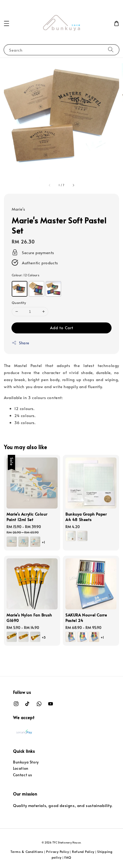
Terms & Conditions (27, 852)
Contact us (23, 775)
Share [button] (20, 343)
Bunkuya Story (26, 762)
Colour (26, 275)
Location (21, 768)
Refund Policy (83, 852)
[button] (7, 23)
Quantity (19, 303)
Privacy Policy (58, 852)
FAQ (68, 857)
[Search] (111, 50)
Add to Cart (62, 328)
